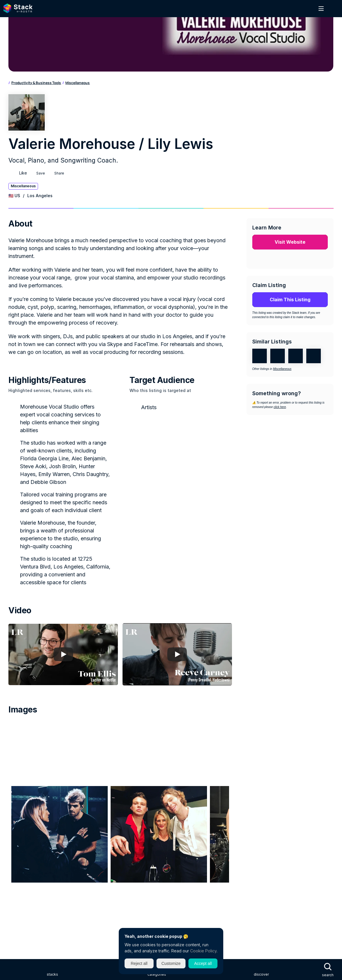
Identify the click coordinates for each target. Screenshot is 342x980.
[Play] (89, 525)
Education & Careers (165, 816)
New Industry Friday (26, 901)
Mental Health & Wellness (115, 827)
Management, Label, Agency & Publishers (46, 827)
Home (13, 86)
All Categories (21, 848)
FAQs (12, 752)
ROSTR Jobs (19, 891)
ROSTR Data (19, 922)
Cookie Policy (203, 951)
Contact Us (18, 763)
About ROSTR (20, 870)
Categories (32, 86)
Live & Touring (275, 816)
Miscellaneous (112, 86)
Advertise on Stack (25, 742)
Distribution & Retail (122, 816)
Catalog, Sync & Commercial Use (140, 806)
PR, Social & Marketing (279, 827)
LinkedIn (24, 955)
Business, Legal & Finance (79, 806)
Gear (194, 816)
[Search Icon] (18, 10)
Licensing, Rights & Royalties (230, 816)
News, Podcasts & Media (229, 827)
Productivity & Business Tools (70, 86)
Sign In (301, 10)
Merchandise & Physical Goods (172, 827)
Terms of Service (23, 784)
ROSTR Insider (21, 912)
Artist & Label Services (29, 806)
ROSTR (14, 880)
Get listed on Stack (26, 731)
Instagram (26, 944)
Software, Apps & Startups (93, 837)
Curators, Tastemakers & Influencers (63, 816)
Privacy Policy (20, 773)
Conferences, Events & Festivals (285, 806)
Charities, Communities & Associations (213, 806)
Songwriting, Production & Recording (158, 837)
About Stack (19, 721)
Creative (16, 816)
